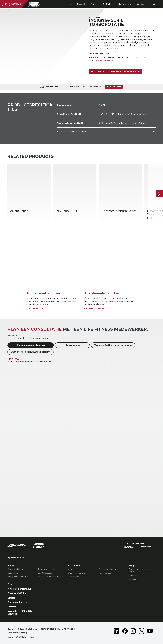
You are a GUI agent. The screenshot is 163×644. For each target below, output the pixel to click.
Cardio (71, 569)
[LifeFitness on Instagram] (133, 631)
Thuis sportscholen (47, 569)
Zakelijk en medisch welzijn (50, 577)
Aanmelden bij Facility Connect (20, 613)
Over (10, 584)
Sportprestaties (45, 573)
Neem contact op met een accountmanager (115, 72)
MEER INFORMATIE (36, 309)
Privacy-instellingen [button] (28, 629)
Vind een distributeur (19, 589)
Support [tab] (95, 4)
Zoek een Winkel (17, 593)
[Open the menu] (151, 4)
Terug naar (14, 10)
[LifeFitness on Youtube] (150, 631)
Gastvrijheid (13, 573)
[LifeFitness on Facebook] (125, 631)
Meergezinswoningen (18, 577)
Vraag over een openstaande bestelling (31, 352)
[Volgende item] (159, 194)
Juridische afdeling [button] (17, 633)
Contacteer (114, 87)
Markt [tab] (71, 4)
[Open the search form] (140, 4)
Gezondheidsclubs (16, 569)
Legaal (11, 598)
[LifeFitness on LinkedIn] (116, 631)
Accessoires (73, 577)
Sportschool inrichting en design (141, 570)
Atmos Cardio (105, 573)
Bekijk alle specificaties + (102, 61)
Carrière (12, 607)
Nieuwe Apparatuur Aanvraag (31, 345)
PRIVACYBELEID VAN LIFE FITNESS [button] (58, 629)
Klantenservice (72, 345)
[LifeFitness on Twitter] (142, 631)
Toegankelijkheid (17, 602)
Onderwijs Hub (136, 579)
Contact (106, 4)
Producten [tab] (82, 4)
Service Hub (135, 575)
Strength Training (76, 573)
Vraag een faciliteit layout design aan (113, 345)
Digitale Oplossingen (108, 569)
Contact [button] (11, 629)
